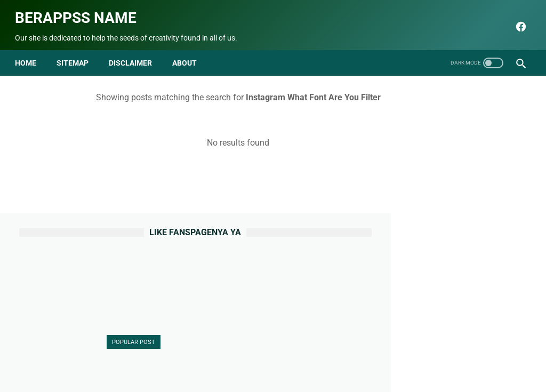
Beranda (128, 358)
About (163, 358)
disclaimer (135, 52)
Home (30, 52)
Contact (197, 358)
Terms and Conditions (351, 358)
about (189, 52)
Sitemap (77, 52)
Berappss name (80, 11)
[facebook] (515, 20)
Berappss (385, 375)
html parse (415, 358)
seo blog (219, 375)
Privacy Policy (282, 358)
